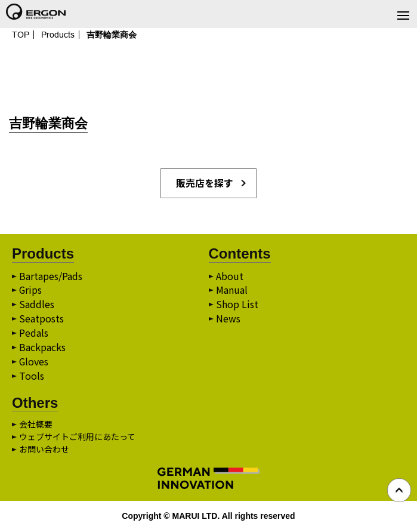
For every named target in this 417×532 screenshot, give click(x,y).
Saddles (37, 305)
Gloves (34, 362)
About (230, 276)
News (228, 319)
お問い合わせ (44, 450)
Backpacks (42, 348)
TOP (21, 35)
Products (58, 35)
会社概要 (36, 425)
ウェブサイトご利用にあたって (77, 437)
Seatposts (41, 319)
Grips (31, 291)
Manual (232, 291)
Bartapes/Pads (51, 276)
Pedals (34, 334)
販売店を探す (205, 183)
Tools (32, 377)
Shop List (237, 305)
